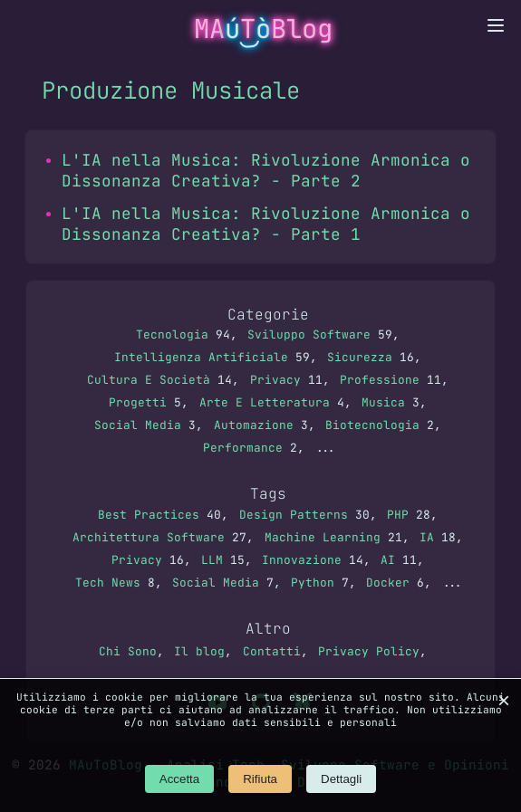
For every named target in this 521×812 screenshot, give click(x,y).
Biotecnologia (372, 425)
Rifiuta (260, 779)
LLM (212, 560)
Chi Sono (128, 651)
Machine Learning (323, 537)
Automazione (254, 425)
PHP (398, 515)
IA (427, 537)
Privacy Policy (369, 651)
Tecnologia (172, 334)
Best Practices (149, 515)
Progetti (138, 402)
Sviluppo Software (309, 334)
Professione (380, 380)
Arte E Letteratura (265, 402)
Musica (383, 402)
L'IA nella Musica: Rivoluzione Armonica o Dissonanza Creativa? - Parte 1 (266, 224)
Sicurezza (360, 357)
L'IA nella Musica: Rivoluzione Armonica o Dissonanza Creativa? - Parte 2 (266, 170)
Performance (243, 448)
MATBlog (263, 29)
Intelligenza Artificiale (201, 357)
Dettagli (341, 779)
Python (313, 583)
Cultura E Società (149, 380)
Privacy (275, 380)
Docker (388, 583)
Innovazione (302, 560)
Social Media (138, 425)
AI (388, 560)
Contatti (272, 651)
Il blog (199, 651)
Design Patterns (294, 515)
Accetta (179, 779)
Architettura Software (149, 537)
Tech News (108, 583)
